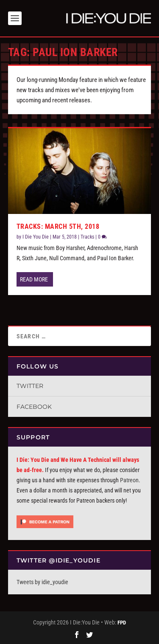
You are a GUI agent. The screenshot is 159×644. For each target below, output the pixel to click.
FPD (122, 623)
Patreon (129, 480)
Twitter (30, 386)
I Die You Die (36, 237)
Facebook (34, 407)
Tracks (87, 237)
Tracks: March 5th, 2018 (58, 226)
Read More (34, 279)
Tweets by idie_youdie (42, 582)
